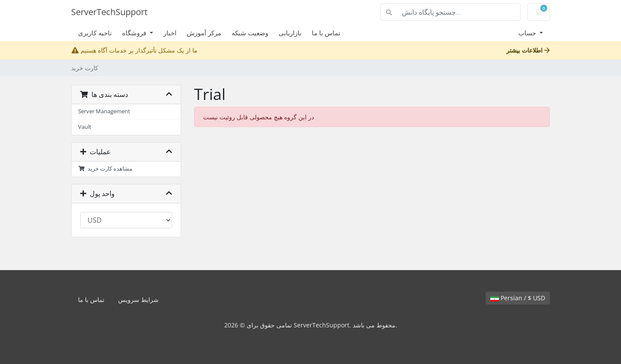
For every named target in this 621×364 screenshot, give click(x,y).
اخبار (170, 33)
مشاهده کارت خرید (105, 169)
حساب (528, 33)
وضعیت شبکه (250, 33)
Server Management (104, 111)
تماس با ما (326, 33)
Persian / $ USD (518, 298)
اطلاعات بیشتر (528, 50)
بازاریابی (290, 33)
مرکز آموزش (204, 33)
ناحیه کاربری (95, 33)
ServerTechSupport (109, 12)
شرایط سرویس (138, 300)
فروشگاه (135, 33)
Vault (85, 127)
